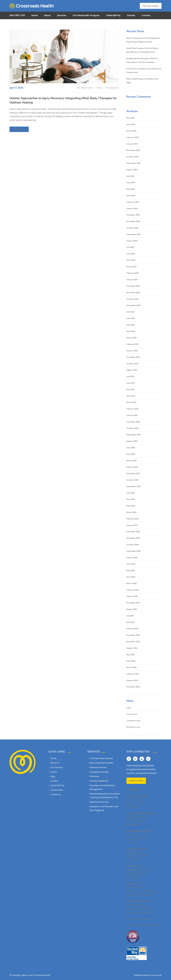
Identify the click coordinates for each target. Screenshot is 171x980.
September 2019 (133, 486)
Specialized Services (99, 802)
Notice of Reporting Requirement (143, 925)
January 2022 (132, 351)
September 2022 (133, 305)
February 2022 (133, 344)
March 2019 (131, 512)
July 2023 (130, 247)
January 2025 (132, 144)
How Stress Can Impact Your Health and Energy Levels (144, 70)
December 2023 (133, 215)
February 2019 (133, 519)
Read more (19, 129)
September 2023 (133, 234)
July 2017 (130, 616)
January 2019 (132, 525)
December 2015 (133, 687)
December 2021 (133, 357)
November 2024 (133, 150)
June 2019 (131, 493)
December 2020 (133, 422)
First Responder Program (86, 15)
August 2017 (132, 609)
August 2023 (132, 241)
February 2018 (133, 590)
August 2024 (132, 170)
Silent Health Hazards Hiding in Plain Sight (142, 81)
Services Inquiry (151, 6)
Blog (53, 776)
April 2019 (131, 506)
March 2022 (131, 338)
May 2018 (131, 570)
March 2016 (131, 667)
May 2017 (131, 622)
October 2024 (132, 157)
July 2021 (130, 376)
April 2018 (131, 577)
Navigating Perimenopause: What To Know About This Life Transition (142, 60)
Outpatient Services (99, 772)
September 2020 (133, 435)
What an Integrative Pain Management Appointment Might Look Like (143, 40)
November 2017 (133, 603)
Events (54, 772)
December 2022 (133, 286)
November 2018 (133, 538)
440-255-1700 (17, 15)
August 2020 (132, 441)
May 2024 (131, 189)
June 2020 (131, 448)
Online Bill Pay (113, 15)
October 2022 (132, 299)
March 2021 (131, 402)
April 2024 (131, 195)
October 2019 (132, 480)
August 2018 (132, 558)
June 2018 (131, 564)
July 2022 (130, 312)
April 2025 (131, 124)
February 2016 (133, 674)
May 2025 (131, 118)
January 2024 (132, 208)
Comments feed (133, 721)
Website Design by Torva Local (148, 975)
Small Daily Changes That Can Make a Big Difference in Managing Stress (143, 50)
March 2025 (131, 131)
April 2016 (131, 661)
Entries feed (132, 714)
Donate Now (57, 790)
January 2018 (132, 596)
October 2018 (132, 545)
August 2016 (132, 648)
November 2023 (133, 221)
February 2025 (133, 137)
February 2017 (133, 629)
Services (62, 15)
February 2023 (133, 273)
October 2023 (132, 228)
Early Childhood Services (101, 763)
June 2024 (131, 182)
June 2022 (131, 318)
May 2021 (131, 389)
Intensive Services (98, 767)
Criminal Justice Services (101, 758)
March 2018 (131, 583)
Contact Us (56, 794)
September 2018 (133, 551)
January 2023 (132, 279)
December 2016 (133, 635)
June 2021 (131, 383)
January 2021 (132, 415)
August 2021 (132, 370)
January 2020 (132, 467)
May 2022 (131, 325)
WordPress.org (133, 727)
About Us (55, 763)
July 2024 (130, 176)
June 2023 (131, 254)
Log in (129, 708)
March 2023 (131, 267)
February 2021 (133, 409)
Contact (146, 15)
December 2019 (133, 473)
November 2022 (133, 292)
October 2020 (132, 428)
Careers (54, 781)
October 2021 (132, 364)
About (47, 15)
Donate (131, 15)
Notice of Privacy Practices (139, 919)
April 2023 (131, 260)
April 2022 (131, 331)
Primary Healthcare (99, 781)
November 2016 (133, 641)
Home (35, 15)
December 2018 (133, 532)
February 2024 (133, 202)
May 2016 (131, 654)
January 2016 (132, 680)
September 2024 (133, 163)
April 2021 (131, 396)
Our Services (57, 767)
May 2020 (131, 454)
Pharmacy (94, 776)
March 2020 (131, 461)
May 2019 (131, 499)
